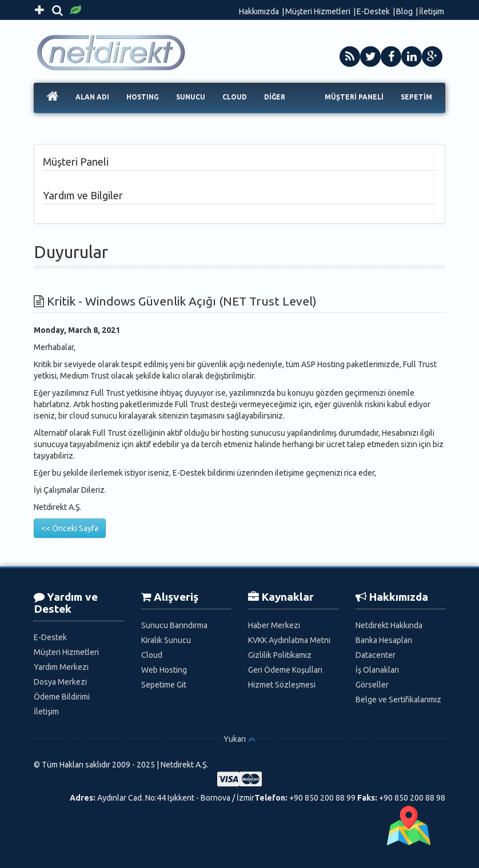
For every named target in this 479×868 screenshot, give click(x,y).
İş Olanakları (377, 670)
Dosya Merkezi (60, 682)
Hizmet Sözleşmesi (282, 685)
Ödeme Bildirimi (62, 697)
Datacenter (376, 655)
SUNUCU (191, 97)
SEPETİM (416, 97)
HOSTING (143, 97)
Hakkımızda (259, 11)
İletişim (432, 11)
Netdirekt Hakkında (389, 625)
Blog (404, 11)
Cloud (152, 655)
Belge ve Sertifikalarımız (398, 700)
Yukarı (235, 739)
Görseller (372, 685)
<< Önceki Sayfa (70, 528)
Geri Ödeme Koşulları (285, 670)
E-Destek (373, 11)
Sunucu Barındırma (174, 625)
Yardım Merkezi (61, 667)
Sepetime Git (164, 685)
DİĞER (275, 97)
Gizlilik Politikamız (280, 655)
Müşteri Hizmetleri (318, 11)
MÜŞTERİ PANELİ (354, 97)
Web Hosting (164, 670)
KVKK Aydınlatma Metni (289, 640)
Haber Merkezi (274, 625)
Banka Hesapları (384, 640)
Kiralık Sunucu (166, 640)
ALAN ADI (92, 97)
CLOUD (235, 97)
